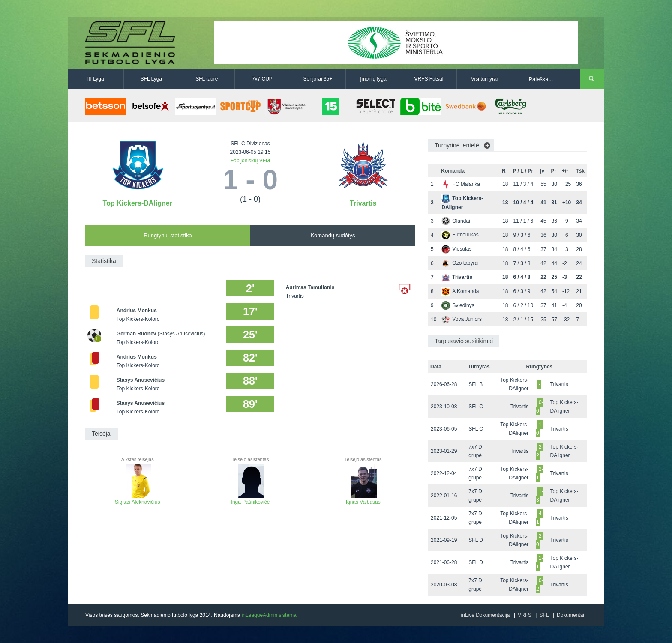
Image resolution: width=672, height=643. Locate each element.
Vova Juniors (462, 319)
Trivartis (363, 203)
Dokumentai (570, 615)
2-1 (540, 473)
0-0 (540, 407)
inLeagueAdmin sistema (269, 615)
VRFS (525, 615)
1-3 (540, 496)
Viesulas (456, 249)
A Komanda (460, 291)
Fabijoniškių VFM (250, 161)
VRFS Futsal (429, 79)
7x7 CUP (262, 79)
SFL (544, 615)
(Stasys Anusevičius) (181, 334)
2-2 (540, 451)
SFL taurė (207, 79)
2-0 (540, 540)
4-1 (540, 518)
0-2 (540, 585)
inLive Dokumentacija (485, 615)
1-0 (540, 429)
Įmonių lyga (373, 79)
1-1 (540, 562)
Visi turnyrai (484, 79)
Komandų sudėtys (333, 235)
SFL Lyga (151, 79)
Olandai (456, 221)
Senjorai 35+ (318, 79)
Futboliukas (460, 235)
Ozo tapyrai (460, 263)
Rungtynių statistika (168, 235)
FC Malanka (461, 184)
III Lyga (96, 79)
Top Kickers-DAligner (138, 203)
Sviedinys (458, 305)
